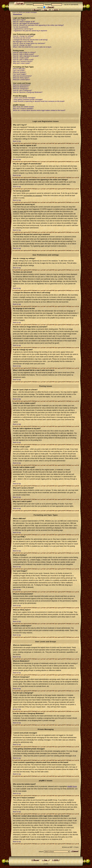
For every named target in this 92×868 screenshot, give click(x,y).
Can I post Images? (20, 74)
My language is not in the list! (23, 42)
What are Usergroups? (21, 89)
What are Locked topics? (22, 80)
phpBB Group (72, 786)
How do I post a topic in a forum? (24, 52)
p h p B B (46, 864)
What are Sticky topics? (21, 78)
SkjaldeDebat (17, 14)
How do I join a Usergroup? (22, 90)
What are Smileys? (20, 72)
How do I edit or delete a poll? (23, 60)
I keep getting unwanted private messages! (28, 100)
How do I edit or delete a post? (24, 54)
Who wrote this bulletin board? (23, 107)
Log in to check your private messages (25, 12)
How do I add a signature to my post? (26, 56)
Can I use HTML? (19, 71)
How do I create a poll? (21, 58)
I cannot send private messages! (24, 98)
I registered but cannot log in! (23, 29)
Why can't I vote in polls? (22, 63)
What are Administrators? (22, 85)
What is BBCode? (19, 69)
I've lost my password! (21, 27)
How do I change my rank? (22, 45)
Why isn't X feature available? (23, 109)
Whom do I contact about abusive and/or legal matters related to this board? (39, 110)
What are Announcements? (22, 76)
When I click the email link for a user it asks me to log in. (32, 47)
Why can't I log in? (19, 20)
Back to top (17, 141)
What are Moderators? (21, 87)
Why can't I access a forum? (23, 61)
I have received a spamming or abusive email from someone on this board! (39, 101)
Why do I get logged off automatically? (26, 23)
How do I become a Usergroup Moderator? (28, 92)
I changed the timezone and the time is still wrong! (30, 40)
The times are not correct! (22, 38)
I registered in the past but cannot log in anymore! (30, 31)
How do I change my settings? (23, 36)
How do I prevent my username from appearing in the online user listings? (38, 25)
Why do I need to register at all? (24, 22)
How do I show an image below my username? (29, 43)
